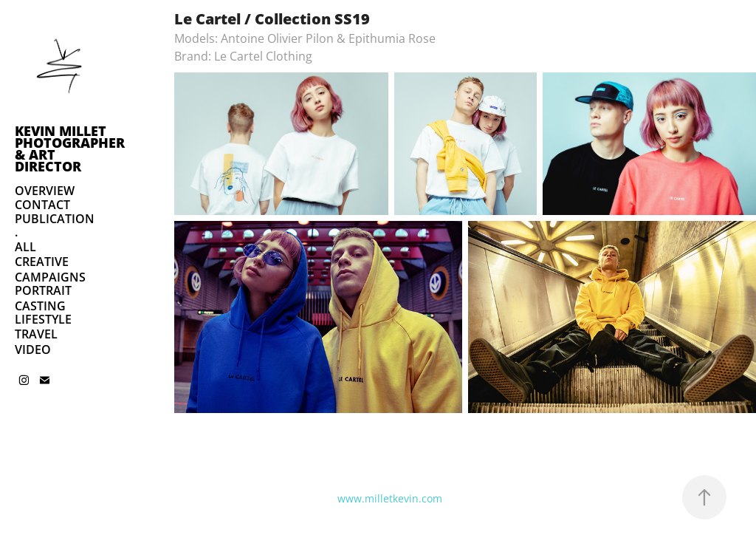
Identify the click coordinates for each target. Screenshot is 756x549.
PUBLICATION (55, 219)
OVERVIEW (45, 191)
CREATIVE (42, 262)
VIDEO (33, 349)
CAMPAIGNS (50, 277)
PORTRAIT (43, 290)
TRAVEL (36, 334)
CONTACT (42, 205)
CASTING (40, 306)
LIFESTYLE (43, 319)
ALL (25, 247)
